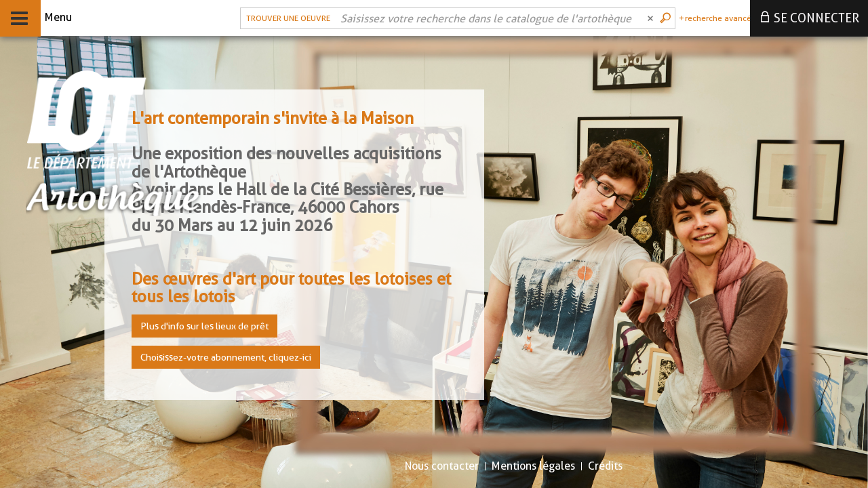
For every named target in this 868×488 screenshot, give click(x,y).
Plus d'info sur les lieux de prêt (204, 326)
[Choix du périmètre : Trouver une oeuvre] (287, 18)
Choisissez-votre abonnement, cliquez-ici (226, 357)
